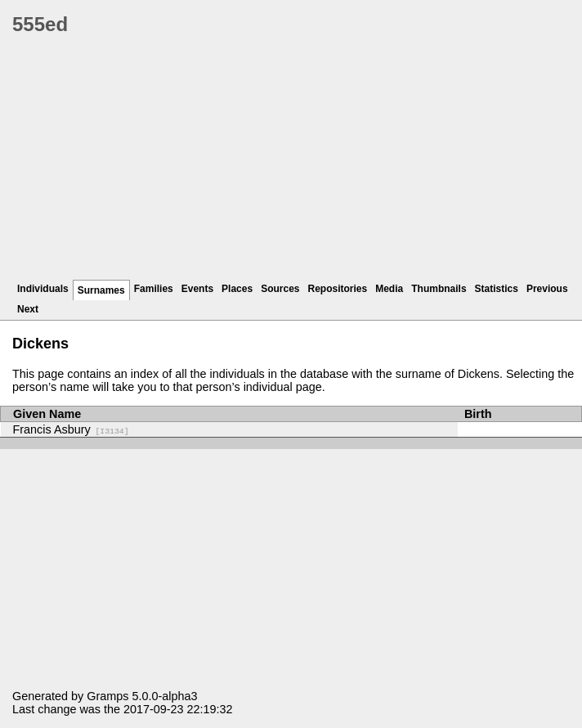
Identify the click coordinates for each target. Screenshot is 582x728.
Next (28, 309)
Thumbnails (439, 289)
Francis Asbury (71, 429)
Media (389, 289)
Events (197, 289)
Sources (280, 289)
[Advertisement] (297, 164)
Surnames (101, 290)
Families (154, 289)
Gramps (107, 696)
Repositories (338, 289)
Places (237, 289)
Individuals (43, 289)
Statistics (497, 289)
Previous (547, 289)
